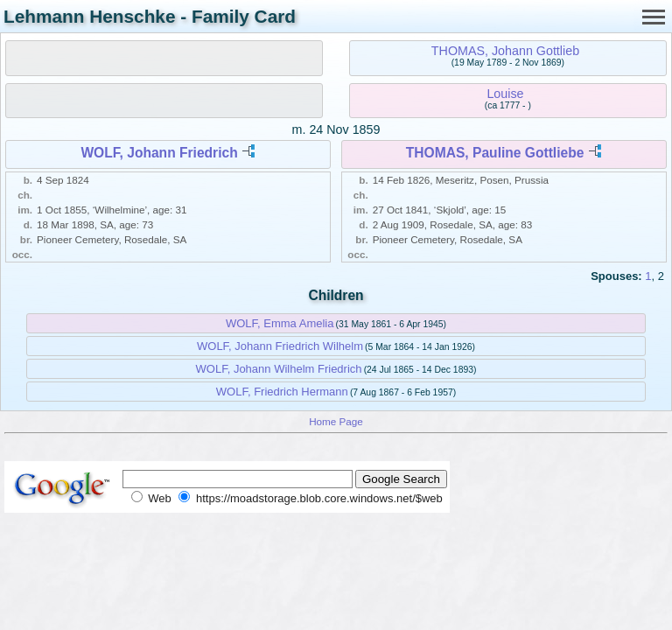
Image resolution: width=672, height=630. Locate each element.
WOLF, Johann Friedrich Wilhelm (280, 346)
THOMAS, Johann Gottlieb (505, 51)
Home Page (336, 421)
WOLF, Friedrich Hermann (282, 392)
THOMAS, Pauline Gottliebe (495, 153)
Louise (505, 94)
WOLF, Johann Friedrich (159, 153)
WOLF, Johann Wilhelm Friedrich (279, 369)
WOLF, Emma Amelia (280, 323)
